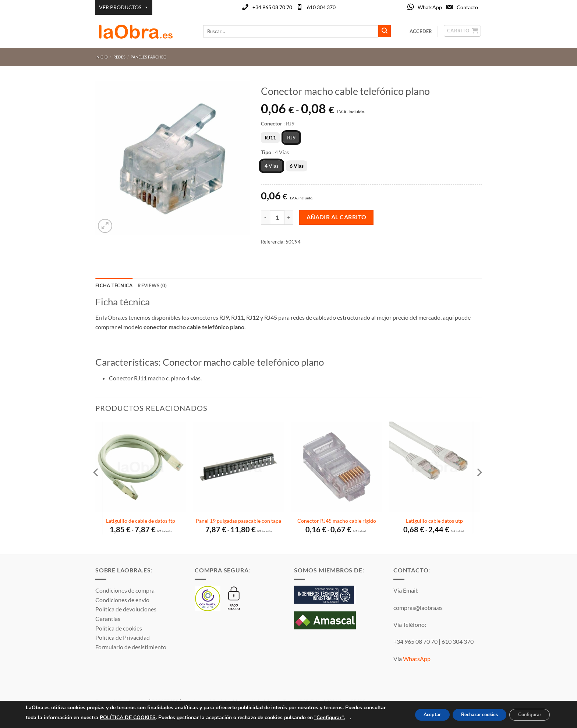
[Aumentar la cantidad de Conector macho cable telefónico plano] (289, 217)
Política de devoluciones (126, 609)
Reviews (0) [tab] (152, 285)
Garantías (108, 619)
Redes (119, 57)
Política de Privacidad (123, 637)
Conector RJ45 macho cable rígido (337, 521)
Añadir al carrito (337, 217)
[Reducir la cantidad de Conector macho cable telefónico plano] (265, 217)
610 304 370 (321, 7)
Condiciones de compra (125, 590)
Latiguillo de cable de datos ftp (141, 521)
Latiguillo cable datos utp (434, 521)
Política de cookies (119, 628)
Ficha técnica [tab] (114, 285)
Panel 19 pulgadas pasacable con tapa (238, 521)
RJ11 (270, 137)
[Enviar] (385, 31)
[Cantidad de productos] (277, 217)
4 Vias (272, 166)
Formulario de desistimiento (131, 647)
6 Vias (297, 166)
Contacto (467, 7)
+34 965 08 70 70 (272, 7)
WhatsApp (430, 7)
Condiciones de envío (122, 600)
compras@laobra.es (418, 608)
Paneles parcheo (149, 57)
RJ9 (291, 137)
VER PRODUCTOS (124, 7)
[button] (105, 226)
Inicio (102, 57)
